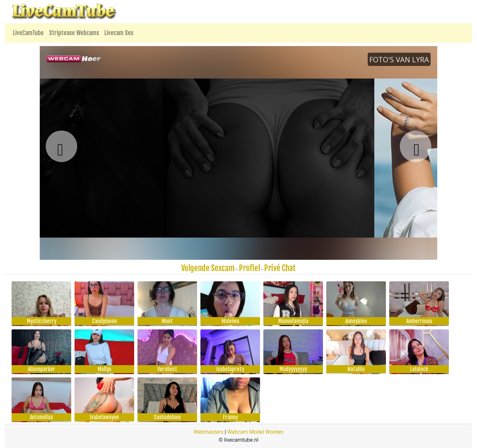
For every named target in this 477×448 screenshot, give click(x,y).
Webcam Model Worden (255, 432)
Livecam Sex (119, 33)
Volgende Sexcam (208, 268)
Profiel (249, 268)
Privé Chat (280, 268)
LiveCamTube (28, 33)
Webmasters (208, 432)
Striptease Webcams (74, 33)
